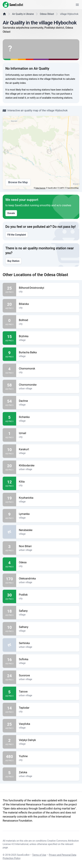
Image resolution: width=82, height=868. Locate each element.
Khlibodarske (48, 466)
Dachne (48, 401)
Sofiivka (48, 659)
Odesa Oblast (47, 14)
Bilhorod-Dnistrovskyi (48, 288)
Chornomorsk (48, 369)
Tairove (48, 692)
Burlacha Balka (48, 352)
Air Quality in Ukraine (23, 14)
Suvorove (48, 676)
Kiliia (48, 482)
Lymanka (48, 514)
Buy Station (13, 261)
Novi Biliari (48, 546)
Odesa (48, 562)
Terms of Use (39, 855)
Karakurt (48, 449)
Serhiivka (48, 643)
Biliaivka (48, 304)
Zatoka (48, 772)
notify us (34, 98)
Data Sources (40, 188)
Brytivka (48, 336)
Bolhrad (48, 320)
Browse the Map (18, 182)
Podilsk (48, 595)
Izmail (48, 433)
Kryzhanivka (48, 498)
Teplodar (48, 708)
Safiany (48, 611)
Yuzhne (48, 756)
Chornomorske (48, 385)
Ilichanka (48, 417)
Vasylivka (48, 724)
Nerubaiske (48, 530)
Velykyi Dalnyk (48, 740)
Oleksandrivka (48, 579)
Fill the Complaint (17, 235)
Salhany (48, 627)
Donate (11, 213)
